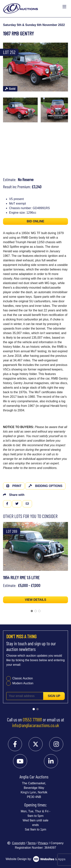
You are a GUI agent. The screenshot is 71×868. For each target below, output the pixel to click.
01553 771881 (32, 720)
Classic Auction (23, 678)
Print (14, 486)
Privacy (43, 843)
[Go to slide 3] (39, 611)
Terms (32, 843)
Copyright (16, 843)
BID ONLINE (35, 221)
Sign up (54, 696)
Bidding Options (45, 486)
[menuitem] (20, 110)
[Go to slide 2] (36, 611)
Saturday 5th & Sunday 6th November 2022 (34, 25)
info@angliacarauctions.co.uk (36, 725)
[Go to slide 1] (32, 611)
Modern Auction (23, 683)
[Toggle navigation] (64, 7)
